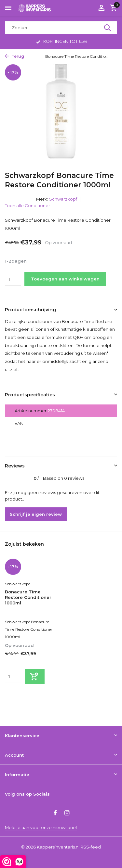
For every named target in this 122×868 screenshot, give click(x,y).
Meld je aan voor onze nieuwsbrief (41, 827)
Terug (14, 56)
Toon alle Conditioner (27, 205)
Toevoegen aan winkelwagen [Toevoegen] (65, 279)
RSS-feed (91, 847)
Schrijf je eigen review (36, 514)
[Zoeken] (61, 28)
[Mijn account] (101, 8)
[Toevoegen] (35, 677)
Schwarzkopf (64, 199)
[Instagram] (67, 813)
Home (35, 56)
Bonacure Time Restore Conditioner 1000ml (28, 597)
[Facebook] (55, 813)
